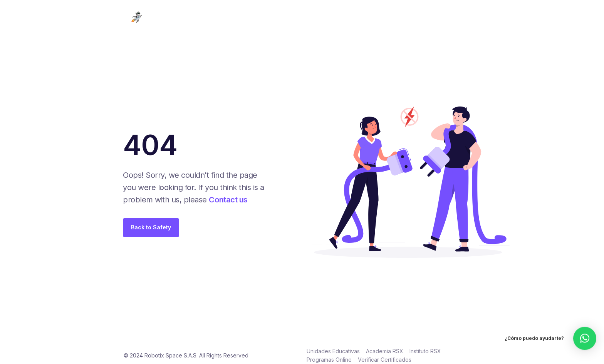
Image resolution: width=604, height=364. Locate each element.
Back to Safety (151, 227)
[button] (585, 332)
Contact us (228, 200)
